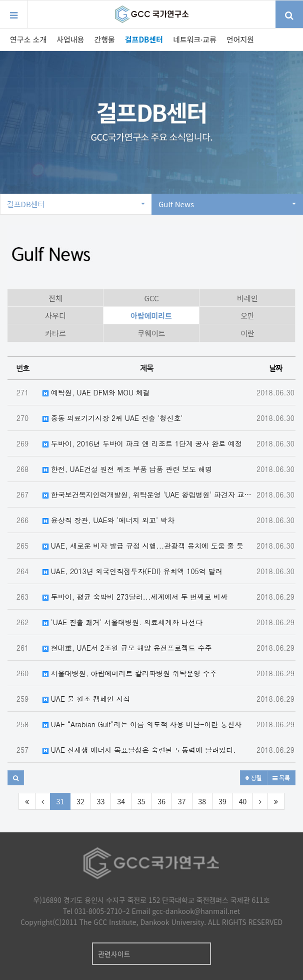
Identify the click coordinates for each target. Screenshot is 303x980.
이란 (247, 333)
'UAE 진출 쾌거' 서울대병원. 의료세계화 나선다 (122, 622)
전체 (55, 298)
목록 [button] (281, 778)
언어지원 (240, 39)
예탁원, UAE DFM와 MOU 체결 (96, 392)
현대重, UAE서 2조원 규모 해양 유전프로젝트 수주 (127, 648)
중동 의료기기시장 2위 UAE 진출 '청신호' (113, 418)
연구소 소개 (28, 39)
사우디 (55, 316)
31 (60, 801)
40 (243, 801)
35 (141, 801)
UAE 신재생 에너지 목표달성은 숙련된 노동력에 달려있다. (139, 750)
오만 (247, 316)
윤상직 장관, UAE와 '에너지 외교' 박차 (108, 520)
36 (162, 801)
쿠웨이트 (151, 333)
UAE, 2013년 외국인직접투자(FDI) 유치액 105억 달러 (132, 571)
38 (202, 801)
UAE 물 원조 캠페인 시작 (86, 699)
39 (222, 801)
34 (121, 801)
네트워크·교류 (195, 39)
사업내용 (70, 39)
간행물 (104, 39)
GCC (152, 298)
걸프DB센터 (144, 39)
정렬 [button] (253, 778)
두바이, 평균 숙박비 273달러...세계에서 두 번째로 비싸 (135, 597)
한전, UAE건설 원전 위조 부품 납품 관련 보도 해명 (127, 469)
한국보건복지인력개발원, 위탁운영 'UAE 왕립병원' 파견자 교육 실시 (149, 495)
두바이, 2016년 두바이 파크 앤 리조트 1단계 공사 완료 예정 (142, 443)
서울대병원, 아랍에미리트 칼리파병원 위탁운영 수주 (130, 673)
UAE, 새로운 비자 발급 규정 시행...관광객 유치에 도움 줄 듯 (143, 546)
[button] (16, 778)
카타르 (55, 333)
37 (182, 801)
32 (80, 801)
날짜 (275, 368)
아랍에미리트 (151, 316)
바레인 (247, 298)
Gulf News (227, 204)
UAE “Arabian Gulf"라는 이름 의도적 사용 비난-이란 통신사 (142, 724)
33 (101, 801)
